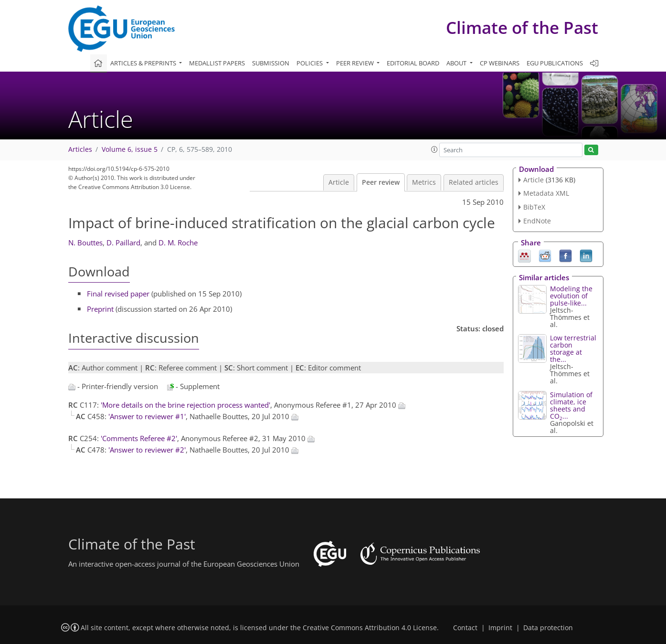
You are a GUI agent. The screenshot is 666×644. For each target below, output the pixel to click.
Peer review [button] (356, 63)
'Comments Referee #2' (139, 438)
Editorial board (413, 63)
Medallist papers (217, 63)
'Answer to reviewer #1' (147, 416)
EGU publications (555, 63)
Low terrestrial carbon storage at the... (573, 348)
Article (339, 182)
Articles (80, 149)
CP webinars (500, 63)
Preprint (100, 309)
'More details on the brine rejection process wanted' (185, 405)
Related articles (474, 182)
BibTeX (534, 207)
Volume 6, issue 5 (130, 149)
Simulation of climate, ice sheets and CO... (571, 405)
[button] (434, 149)
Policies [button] (310, 63)
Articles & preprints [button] (144, 63)
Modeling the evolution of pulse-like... (571, 296)
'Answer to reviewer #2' (147, 450)
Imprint (500, 628)
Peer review (381, 182)
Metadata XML (546, 193)
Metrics (424, 182)
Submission (271, 63)
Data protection (548, 628)
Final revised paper (118, 294)
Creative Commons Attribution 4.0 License (370, 628)
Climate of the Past (522, 27)
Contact (465, 628)
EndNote (537, 221)
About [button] (457, 63)
